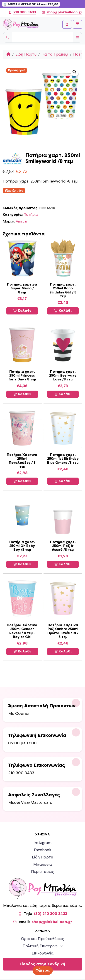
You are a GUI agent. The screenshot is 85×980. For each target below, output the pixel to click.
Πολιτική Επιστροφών (43, 946)
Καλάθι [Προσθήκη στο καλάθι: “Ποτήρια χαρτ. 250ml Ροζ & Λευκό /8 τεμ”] (63, 564)
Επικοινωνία (43, 953)
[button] (75, 72)
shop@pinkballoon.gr (62, 12)
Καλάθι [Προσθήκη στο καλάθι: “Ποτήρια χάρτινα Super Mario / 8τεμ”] (22, 311)
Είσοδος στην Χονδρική (42, 964)
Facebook (43, 850)
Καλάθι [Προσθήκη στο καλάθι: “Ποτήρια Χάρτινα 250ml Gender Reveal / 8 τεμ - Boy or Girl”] (22, 652)
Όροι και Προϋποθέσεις (42, 939)
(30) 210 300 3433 (51, 914)
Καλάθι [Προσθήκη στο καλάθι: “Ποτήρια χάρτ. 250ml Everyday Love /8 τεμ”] (63, 394)
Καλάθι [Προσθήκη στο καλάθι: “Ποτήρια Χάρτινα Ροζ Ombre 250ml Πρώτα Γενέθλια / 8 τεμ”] (63, 652)
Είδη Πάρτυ (26, 54)
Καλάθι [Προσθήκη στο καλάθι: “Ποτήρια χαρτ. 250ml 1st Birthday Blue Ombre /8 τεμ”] (63, 481)
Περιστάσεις (42, 872)
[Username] (42, 37)
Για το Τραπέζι (55, 54)
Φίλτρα (42, 971)
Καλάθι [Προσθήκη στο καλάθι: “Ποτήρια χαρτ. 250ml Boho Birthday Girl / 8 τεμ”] (63, 311)
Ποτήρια (31, 215)
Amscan (22, 222)
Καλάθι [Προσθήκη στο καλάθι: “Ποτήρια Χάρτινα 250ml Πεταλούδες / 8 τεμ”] (22, 481)
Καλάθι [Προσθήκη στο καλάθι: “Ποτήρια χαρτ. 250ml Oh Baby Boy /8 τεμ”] (22, 564)
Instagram (42, 843)
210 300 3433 (22, 12)
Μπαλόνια (43, 865)
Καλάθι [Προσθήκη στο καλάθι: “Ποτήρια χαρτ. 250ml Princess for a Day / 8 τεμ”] (22, 394)
